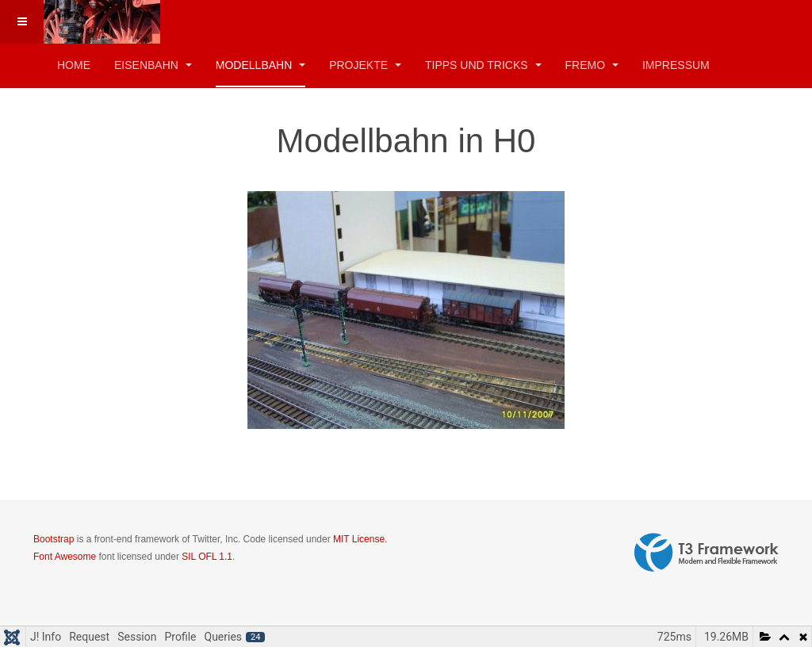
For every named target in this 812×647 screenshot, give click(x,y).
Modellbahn (260, 65)
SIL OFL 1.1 (207, 557)
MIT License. (360, 539)
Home (74, 65)
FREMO (592, 65)
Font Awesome (65, 557)
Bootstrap (54, 539)
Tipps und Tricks (483, 65)
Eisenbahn (153, 65)
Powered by (707, 553)
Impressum (676, 65)
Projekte (365, 65)
